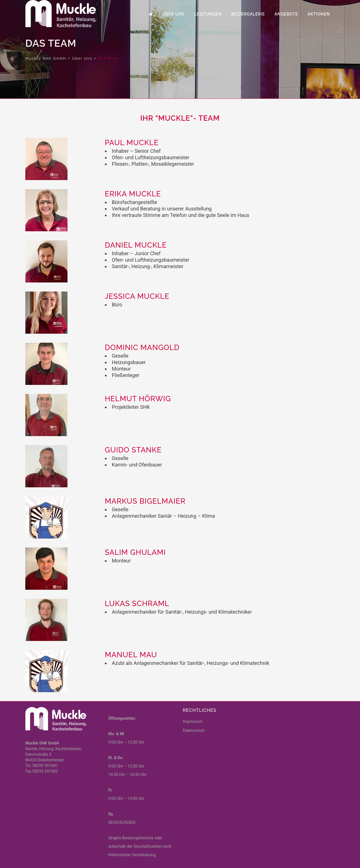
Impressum (193, 721)
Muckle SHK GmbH (46, 58)
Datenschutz (194, 730)
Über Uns (82, 58)
